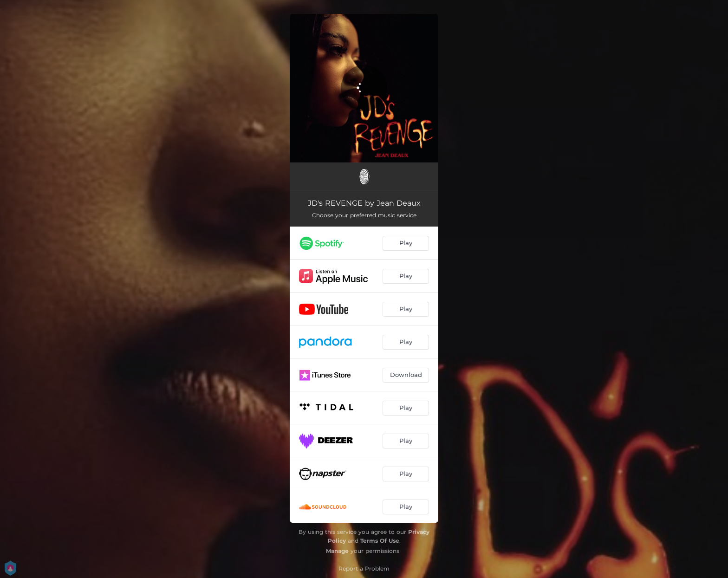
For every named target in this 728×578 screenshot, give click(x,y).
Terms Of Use (380, 541)
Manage (337, 551)
